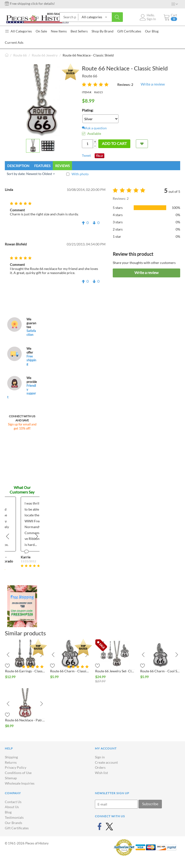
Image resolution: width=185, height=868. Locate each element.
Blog (8, 812)
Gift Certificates (17, 828)
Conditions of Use (18, 773)
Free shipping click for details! (30, 3)
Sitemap (11, 778)
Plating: (88, 110)
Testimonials (14, 817)
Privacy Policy (16, 767)
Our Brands (13, 823)
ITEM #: (87, 92)
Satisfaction (31, 333)
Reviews (62, 166)
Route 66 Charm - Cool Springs (160, 671)
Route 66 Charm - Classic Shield (70, 671)
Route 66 (20, 55)
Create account (106, 762)
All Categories (18, 31)
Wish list (101, 773)
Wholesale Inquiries (20, 783)
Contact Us (13, 802)
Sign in (100, 757)
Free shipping (31, 360)
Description (18, 166)
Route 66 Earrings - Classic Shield (25, 671)
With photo (80, 174)
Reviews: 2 (125, 84)
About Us (12, 807)
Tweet (86, 155)
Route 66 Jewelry (45, 55)
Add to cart (114, 143)
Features (42, 166)
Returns (11, 762)
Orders (100, 767)
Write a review (153, 84)
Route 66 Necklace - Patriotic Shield (25, 720)
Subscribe (150, 804)
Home (7, 55)
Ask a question (94, 128)
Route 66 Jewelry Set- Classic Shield (115, 671)
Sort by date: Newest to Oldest (31, 174)
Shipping (11, 757)
